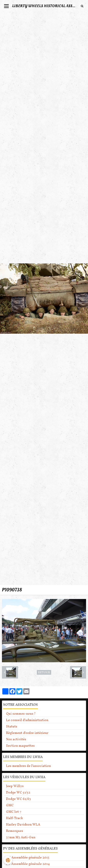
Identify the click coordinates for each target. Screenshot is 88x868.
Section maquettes (20, 746)
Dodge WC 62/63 (18, 799)
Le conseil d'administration (27, 720)
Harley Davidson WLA (23, 824)
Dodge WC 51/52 (18, 792)
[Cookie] (8, 860)
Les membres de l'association (28, 766)
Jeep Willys (15, 786)
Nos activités (16, 739)
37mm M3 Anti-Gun (21, 837)
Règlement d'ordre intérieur (27, 733)
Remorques (15, 831)
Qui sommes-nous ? (21, 713)
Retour (44, 672)
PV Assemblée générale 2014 (28, 864)
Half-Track (14, 818)
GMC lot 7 (14, 812)
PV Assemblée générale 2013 (28, 857)
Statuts (12, 726)
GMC (10, 805)
